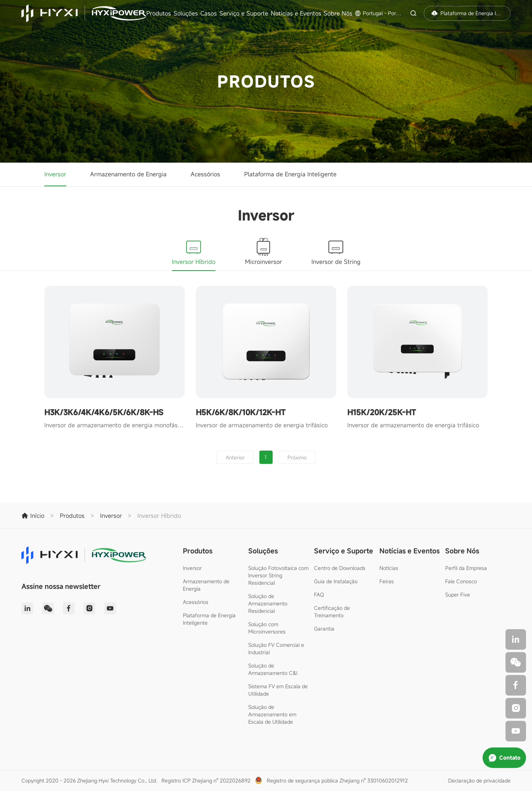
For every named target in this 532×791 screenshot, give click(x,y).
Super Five (458, 595)
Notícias (389, 568)
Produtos (159, 13)
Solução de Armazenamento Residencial (268, 603)
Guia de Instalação (336, 581)
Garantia (324, 629)
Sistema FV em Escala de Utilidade (278, 690)
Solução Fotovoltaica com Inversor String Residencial (278, 575)
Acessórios (205, 174)
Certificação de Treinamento (332, 612)
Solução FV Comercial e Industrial (276, 649)
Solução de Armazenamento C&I (273, 669)
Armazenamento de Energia (128, 174)
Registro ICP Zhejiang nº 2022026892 (206, 780)
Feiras (387, 581)
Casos (209, 13)
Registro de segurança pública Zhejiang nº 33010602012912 (337, 780)
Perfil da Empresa (466, 568)
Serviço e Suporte (244, 13)
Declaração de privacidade (479, 780)
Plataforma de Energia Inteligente (290, 174)
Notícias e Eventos (296, 13)
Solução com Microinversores (267, 628)
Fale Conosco (461, 581)
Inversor (55, 174)
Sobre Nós (338, 13)
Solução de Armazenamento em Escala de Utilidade (272, 714)
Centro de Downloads (340, 568)
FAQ (319, 595)
